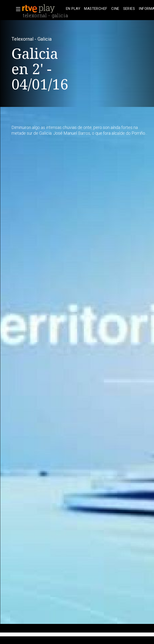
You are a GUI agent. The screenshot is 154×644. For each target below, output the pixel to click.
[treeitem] (73, 9)
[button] (17, 9)
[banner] (43, 9)
